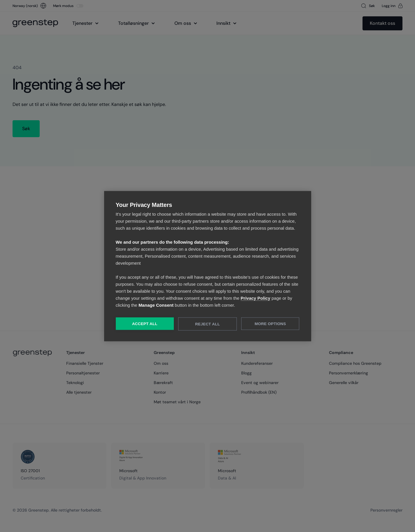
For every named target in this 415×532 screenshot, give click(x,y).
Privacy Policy (255, 298)
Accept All (145, 323)
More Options (270, 323)
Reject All (207, 324)
